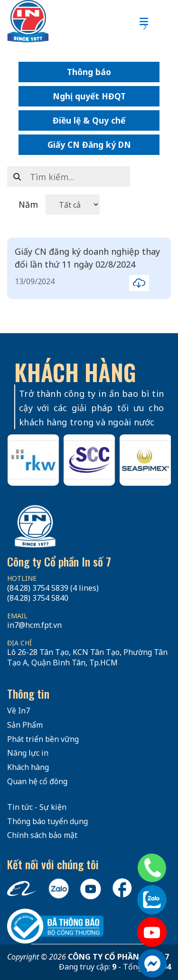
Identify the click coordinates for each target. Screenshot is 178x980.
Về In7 (19, 711)
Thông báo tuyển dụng (47, 821)
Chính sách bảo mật (42, 835)
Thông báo (89, 72)
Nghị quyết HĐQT (89, 96)
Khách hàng (28, 767)
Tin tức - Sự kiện (37, 807)
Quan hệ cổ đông (37, 781)
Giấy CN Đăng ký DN (89, 144)
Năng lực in (28, 753)
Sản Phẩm (25, 725)
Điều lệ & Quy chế (89, 120)
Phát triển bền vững (43, 739)
